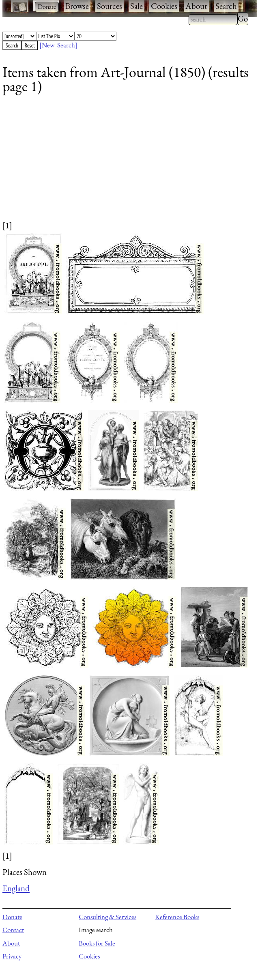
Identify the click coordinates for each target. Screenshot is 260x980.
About (196, 6)
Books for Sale (97, 943)
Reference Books (177, 917)
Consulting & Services (107, 917)
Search (226, 6)
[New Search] (58, 45)
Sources (110, 6)
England (16, 888)
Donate (12, 917)
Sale (136, 6)
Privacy (12, 956)
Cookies (164, 6)
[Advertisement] (125, 163)
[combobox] (213, 19)
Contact (13, 930)
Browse (77, 6)
